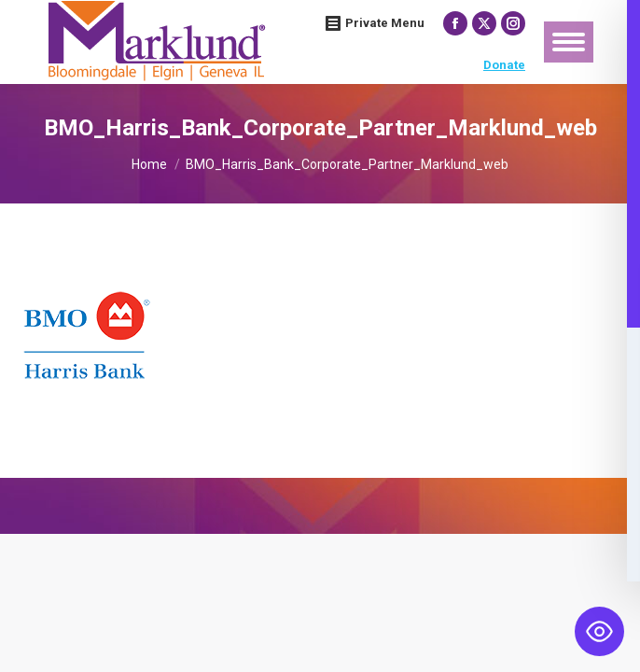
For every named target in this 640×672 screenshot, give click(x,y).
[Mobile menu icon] (569, 42)
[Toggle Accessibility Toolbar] (599, 631)
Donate (504, 65)
